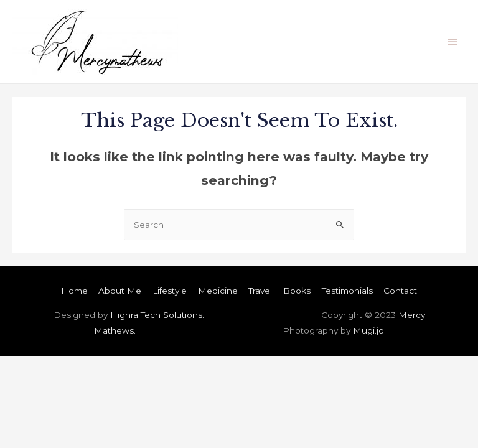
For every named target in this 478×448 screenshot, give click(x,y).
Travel (260, 291)
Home (74, 291)
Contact (400, 291)
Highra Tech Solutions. (157, 315)
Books (297, 291)
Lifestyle (170, 291)
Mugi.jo (368, 330)
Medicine (218, 291)
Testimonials (347, 291)
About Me (120, 291)
